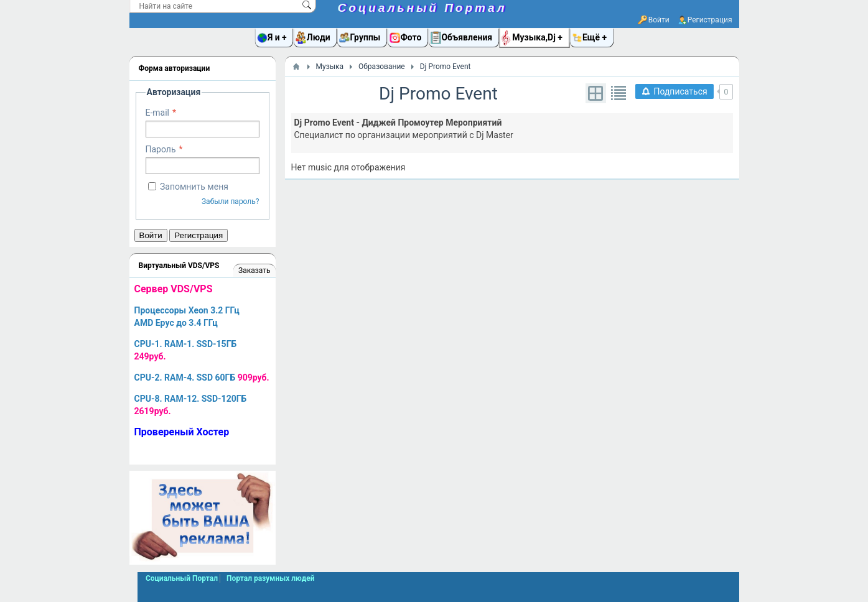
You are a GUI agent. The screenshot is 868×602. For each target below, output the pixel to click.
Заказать (254, 271)
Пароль (161, 149)
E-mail (158, 113)
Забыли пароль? (231, 201)
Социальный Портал (422, 8)
